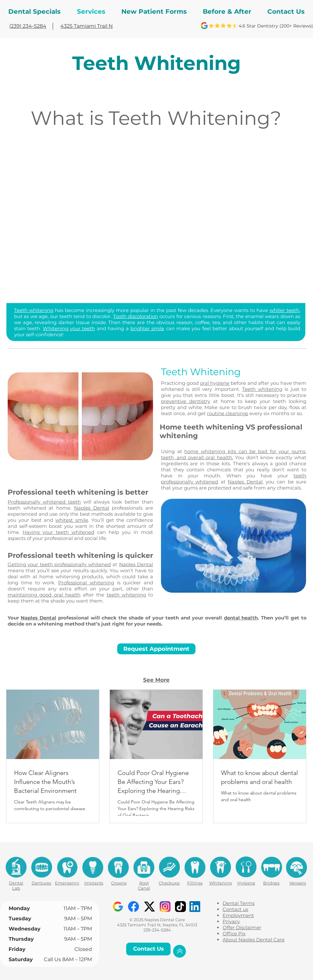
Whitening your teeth (69, 328)
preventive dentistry (186, 401)
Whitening (221, 883)
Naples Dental (245, 482)
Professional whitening (86, 583)
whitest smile (72, 520)
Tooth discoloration (136, 316)
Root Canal (144, 885)
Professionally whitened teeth (44, 502)
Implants (94, 883)
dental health (241, 618)
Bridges (271, 883)
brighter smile (147, 328)
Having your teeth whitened (58, 532)
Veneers (298, 883)
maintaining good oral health (44, 595)
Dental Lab (16, 885)
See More (156, 680)
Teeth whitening (34, 310)
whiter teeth (284, 310)
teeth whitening (126, 595)
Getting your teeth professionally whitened (59, 564)
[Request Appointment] (156, 649)
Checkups (169, 883)
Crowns (119, 883)
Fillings (195, 883)
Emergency (67, 883)
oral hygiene (215, 383)
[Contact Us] (148, 949)
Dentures (41, 883)
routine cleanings (228, 413)
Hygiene (246, 883)
